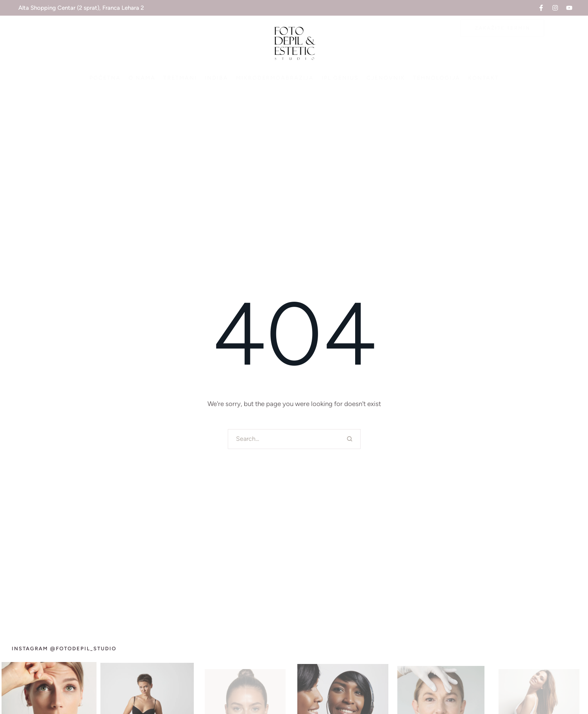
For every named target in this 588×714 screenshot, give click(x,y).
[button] (541, 8)
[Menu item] (105, 78)
